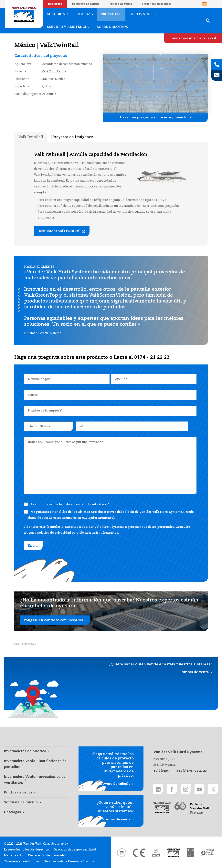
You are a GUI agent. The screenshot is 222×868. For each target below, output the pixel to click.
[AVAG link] (156, 853)
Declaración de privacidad (47, 856)
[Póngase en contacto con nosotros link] (111, 611)
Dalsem (47, 94)
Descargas (55, 4)
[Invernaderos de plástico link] (36, 751)
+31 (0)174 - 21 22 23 (192, 771)
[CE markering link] (139, 853)
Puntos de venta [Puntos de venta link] (195, 672)
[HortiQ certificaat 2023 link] (191, 853)
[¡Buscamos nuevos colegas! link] (193, 38)
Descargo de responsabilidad (75, 850)
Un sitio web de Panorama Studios (69, 862)
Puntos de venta (121, 4)
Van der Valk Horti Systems (24, 14)
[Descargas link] (36, 812)
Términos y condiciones (22, 862)
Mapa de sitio (14, 856)
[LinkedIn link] (158, 789)
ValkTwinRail (52, 71)
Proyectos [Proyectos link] (111, 14)
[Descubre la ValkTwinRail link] (62, 231)
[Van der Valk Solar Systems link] (173, 853)
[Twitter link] (213, 789)
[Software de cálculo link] (36, 803)
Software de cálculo (86, 4)
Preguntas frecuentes (157, 4)
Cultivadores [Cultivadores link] (143, 14)
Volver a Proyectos (24, 644)
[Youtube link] (199, 789)
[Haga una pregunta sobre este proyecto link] (155, 117)
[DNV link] (122, 853)
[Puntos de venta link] (36, 793)
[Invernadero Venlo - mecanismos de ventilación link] (36, 780)
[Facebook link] (172, 789)
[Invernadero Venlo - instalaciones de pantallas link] (36, 764)
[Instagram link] (186, 789)
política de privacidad (54, 533)
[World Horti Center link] (208, 853)
